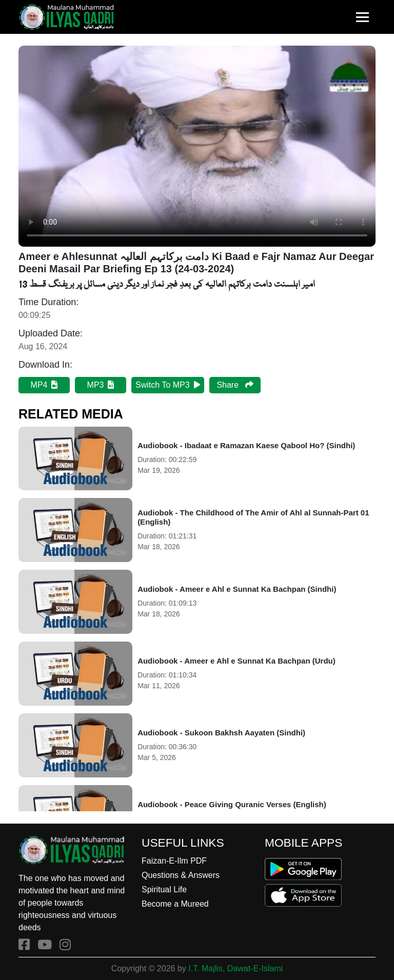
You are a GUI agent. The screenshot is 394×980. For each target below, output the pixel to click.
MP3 (101, 385)
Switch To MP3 (168, 385)
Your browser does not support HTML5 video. (197, 146)
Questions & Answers (181, 875)
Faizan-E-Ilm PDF (174, 861)
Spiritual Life (164, 889)
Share (235, 385)
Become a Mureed (175, 904)
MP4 (44, 385)
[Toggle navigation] (362, 17)
